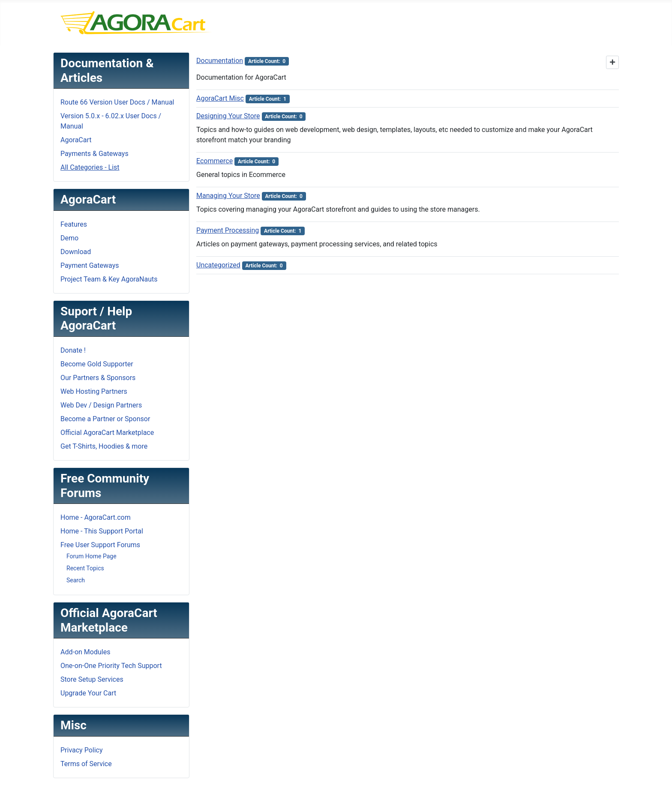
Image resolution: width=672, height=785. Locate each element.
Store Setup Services (92, 679)
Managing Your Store (228, 196)
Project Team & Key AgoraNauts (109, 279)
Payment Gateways (90, 265)
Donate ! (73, 350)
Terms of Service (86, 764)
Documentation (220, 61)
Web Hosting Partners (94, 391)
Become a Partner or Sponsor (105, 419)
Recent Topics (85, 568)
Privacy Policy (82, 750)
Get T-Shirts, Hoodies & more (104, 446)
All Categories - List (90, 167)
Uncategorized (218, 265)
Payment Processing (228, 230)
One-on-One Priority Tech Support (111, 666)
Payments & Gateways (94, 154)
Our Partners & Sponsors (98, 378)
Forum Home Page (91, 556)
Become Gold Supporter (97, 364)
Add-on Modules (85, 652)
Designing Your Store (228, 116)
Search (76, 580)
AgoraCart (76, 140)
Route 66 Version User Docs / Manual (117, 102)
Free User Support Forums (100, 545)
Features (74, 224)
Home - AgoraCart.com (96, 517)
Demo (69, 238)
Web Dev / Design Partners (101, 405)
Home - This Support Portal (102, 531)
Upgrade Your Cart (88, 693)
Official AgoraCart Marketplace (107, 433)
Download (76, 252)
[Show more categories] (612, 62)
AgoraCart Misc (220, 98)
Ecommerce (214, 161)
